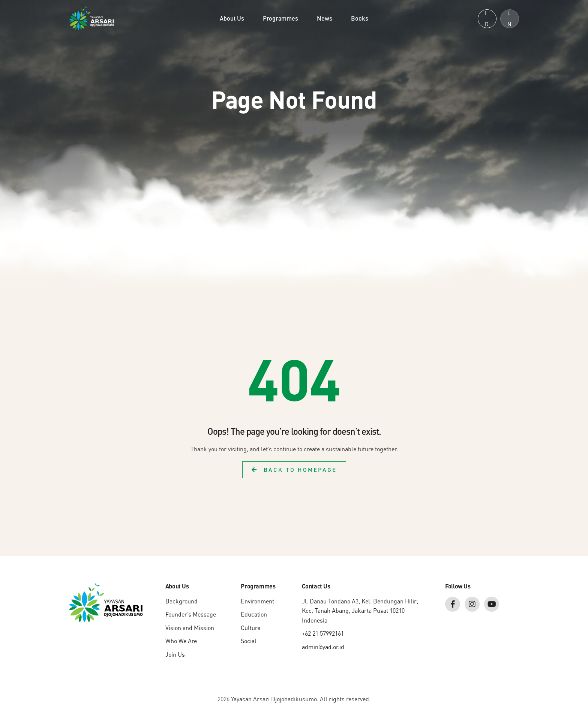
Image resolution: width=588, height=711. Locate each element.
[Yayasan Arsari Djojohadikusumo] (91, 17)
